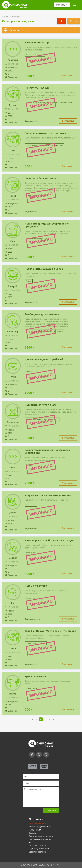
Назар (13, 196)
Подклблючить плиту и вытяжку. (46, 133)
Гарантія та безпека (38, 846)
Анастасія (13, 60)
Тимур (13, 377)
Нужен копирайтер (37, 43)
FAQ (31, 842)
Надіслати (51, 810)
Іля (13, 603)
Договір (32, 833)
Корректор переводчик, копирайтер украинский (47, 451)
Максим (13, 558)
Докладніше (68, 76)
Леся (13, 467)
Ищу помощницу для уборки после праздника (47, 225)
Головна (6, 16)
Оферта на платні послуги (41, 836)
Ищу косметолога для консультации (48, 495)
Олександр (13, 422)
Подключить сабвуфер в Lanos (44, 269)
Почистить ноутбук (37, 88)
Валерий (13, 286)
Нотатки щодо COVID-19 (40, 827)
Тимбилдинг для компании (42, 314)
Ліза (13, 150)
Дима (13, 648)
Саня (13, 241)
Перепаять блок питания (40, 178)
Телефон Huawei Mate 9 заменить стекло (50, 631)
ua (75, 5)
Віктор (13, 694)
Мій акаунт (62, 5)
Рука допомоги (35, 830)
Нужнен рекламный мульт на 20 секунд (50, 541)
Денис (13, 513)
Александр (13, 332)
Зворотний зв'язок (37, 852)
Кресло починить (36, 676)
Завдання (16, 16)
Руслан (13, 105)
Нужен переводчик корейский (44, 359)
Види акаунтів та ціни (39, 849)
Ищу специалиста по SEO (40, 405)
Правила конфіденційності (41, 839)
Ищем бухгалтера (36, 586)
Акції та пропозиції (38, 823)
